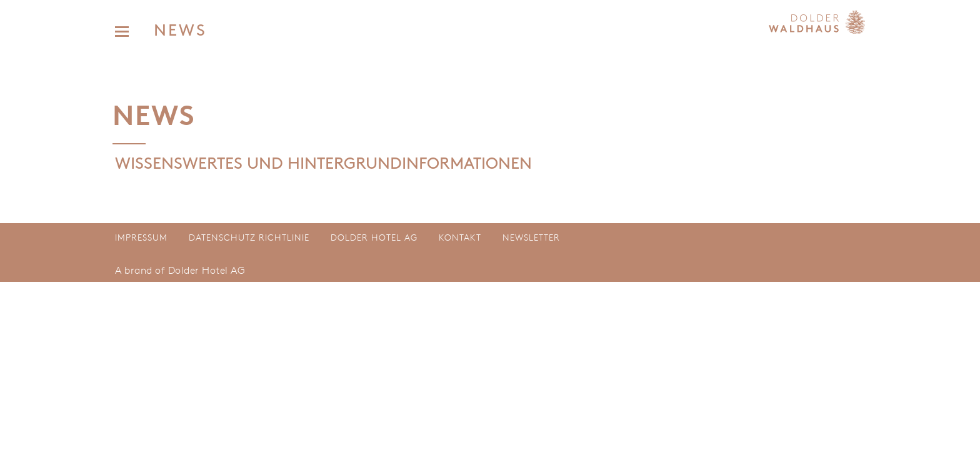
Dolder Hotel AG (374, 237)
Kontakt (460, 237)
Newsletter (531, 237)
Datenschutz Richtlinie (249, 237)
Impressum (141, 237)
